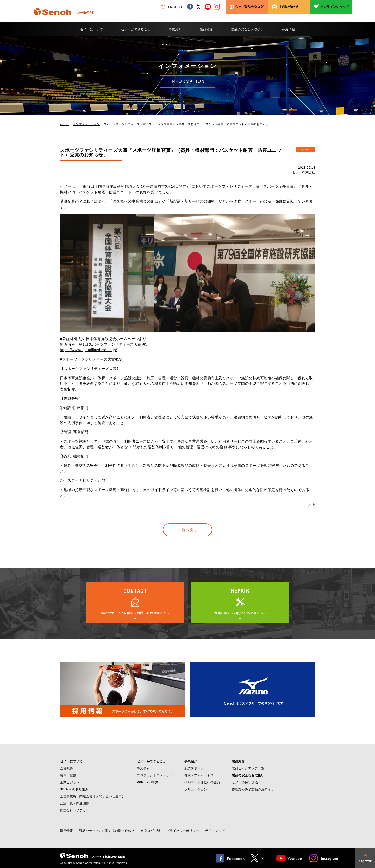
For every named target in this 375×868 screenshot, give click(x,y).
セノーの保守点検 (245, 782)
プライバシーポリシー (183, 831)
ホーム (64, 124)
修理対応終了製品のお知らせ (253, 789)
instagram (217, 7)
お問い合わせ (289, 7)
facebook (190, 7)
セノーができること (136, 29)
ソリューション (196, 789)
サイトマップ (215, 831)
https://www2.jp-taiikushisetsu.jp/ (88, 350)
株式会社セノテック (75, 810)
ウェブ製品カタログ (249, 7)
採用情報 (289, 29)
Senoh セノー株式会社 (64, 19)
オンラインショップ (334, 7)
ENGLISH (171, 7)
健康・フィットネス (199, 775)
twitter (199, 7)
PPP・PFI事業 (148, 782)
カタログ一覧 (150, 831)
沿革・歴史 (68, 775)
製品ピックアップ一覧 (248, 768)
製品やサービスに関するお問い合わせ (107, 831)
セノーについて (92, 29)
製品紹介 (207, 29)
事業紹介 (175, 29)
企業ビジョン (70, 782)
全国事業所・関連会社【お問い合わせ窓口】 (92, 796)
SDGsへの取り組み (74, 789)
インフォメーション (86, 124)
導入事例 (143, 768)
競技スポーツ (194, 768)
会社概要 (66, 768)
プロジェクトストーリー (155, 775)
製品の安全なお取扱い (248, 29)
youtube (208, 7)
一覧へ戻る (188, 530)
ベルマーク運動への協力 (202, 782)
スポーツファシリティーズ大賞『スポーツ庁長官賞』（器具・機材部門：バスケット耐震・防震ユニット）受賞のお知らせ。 (187, 124)
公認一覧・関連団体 (75, 803)
